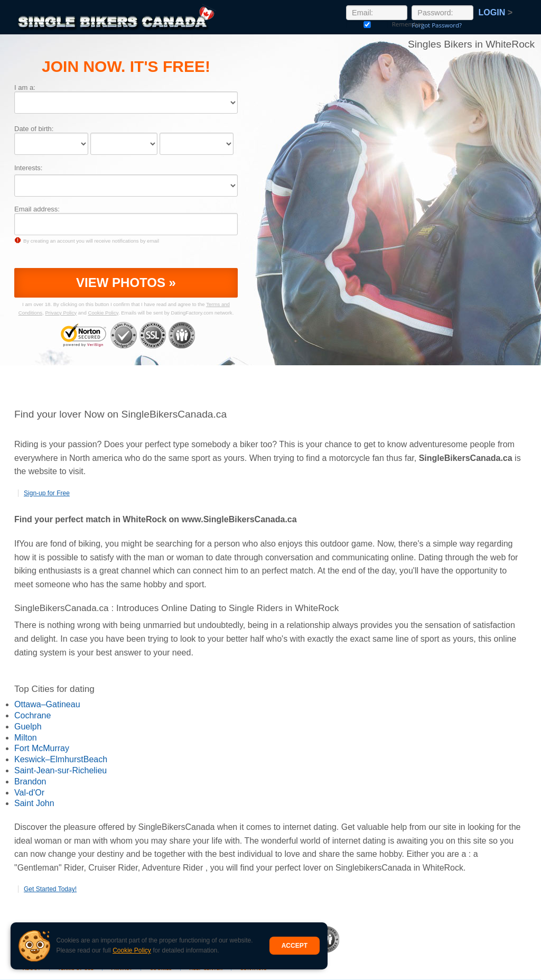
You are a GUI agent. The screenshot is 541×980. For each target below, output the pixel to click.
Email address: (37, 209)
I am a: (25, 87)
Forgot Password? (437, 25)
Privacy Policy (61, 313)
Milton (26, 738)
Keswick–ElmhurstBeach (61, 759)
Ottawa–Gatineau (47, 704)
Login (496, 12)
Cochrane (32, 715)
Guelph (28, 727)
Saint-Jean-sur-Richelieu (60, 770)
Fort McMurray (42, 748)
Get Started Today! (50, 889)
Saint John (34, 803)
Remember (367, 24)
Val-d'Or (29, 793)
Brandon (30, 782)
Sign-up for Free (47, 493)
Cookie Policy (132, 950)
